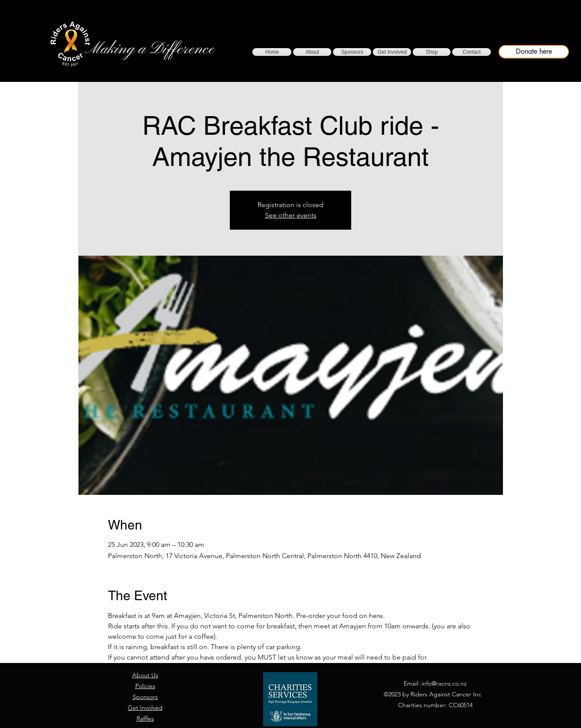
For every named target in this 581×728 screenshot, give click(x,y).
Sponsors (145, 697)
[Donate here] (534, 52)
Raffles (145, 718)
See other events (291, 215)
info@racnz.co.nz (444, 683)
